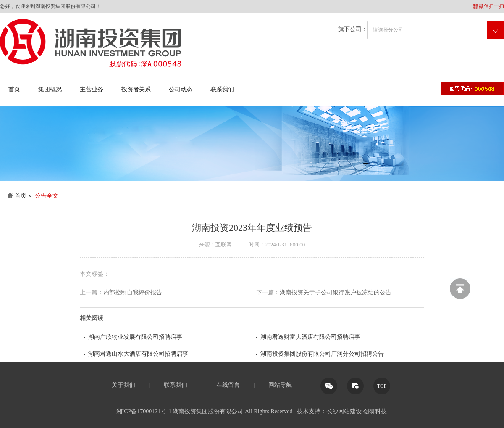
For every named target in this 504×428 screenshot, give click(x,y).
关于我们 (123, 385)
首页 (14, 89)
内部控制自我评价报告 (121, 293)
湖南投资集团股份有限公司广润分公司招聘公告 (322, 354)
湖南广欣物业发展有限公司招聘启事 (135, 337)
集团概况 (50, 89)
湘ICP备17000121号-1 (144, 411)
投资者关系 (136, 89)
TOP (382, 386)
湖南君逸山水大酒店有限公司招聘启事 (138, 354)
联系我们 (222, 89)
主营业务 (92, 89)
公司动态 (181, 89)
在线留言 (228, 385)
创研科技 (375, 411)
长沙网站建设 (344, 411)
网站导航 (280, 385)
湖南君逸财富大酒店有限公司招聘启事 (310, 337)
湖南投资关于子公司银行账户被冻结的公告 (324, 293)
